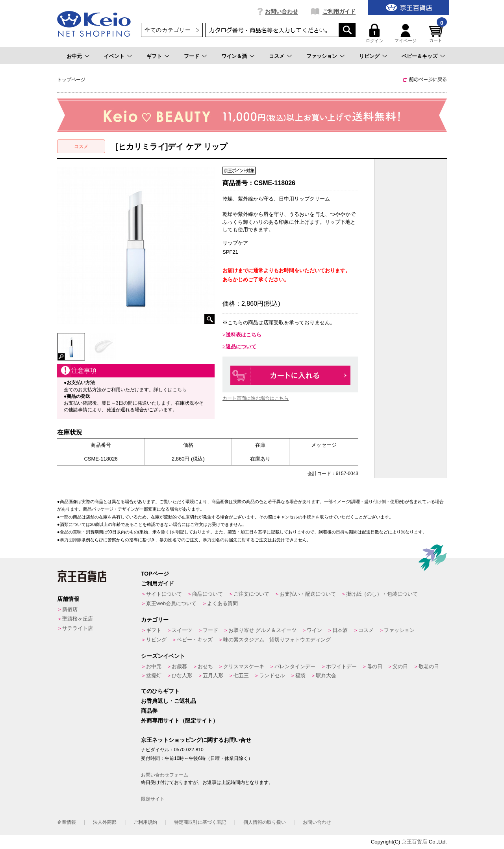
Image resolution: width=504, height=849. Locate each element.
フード (192, 56)
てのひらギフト (160, 691)
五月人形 (213, 675)
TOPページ (155, 574)
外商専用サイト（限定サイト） (180, 721)
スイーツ (182, 630)
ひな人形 (182, 675)
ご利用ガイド (339, 11)
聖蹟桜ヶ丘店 (78, 619)
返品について (241, 346)
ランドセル (272, 675)
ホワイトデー (341, 666)
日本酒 (340, 630)
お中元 (74, 56)
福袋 (300, 675)
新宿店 (70, 609)
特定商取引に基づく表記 (200, 822)
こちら (180, 390)
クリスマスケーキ (244, 666)
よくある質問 (222, 603)
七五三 (241, 675)
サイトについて (164, 594)
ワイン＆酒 (234, 56)
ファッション (322, 56)
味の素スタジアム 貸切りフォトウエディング (277, 640)
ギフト (154, 56)
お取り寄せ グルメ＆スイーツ (262, 630)
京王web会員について (171, 603)
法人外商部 (105, 822)
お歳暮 (179, 666)
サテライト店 (78, 628)
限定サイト (153, 799)
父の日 (400, 666)
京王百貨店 (414, 842)
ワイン (314, 630)
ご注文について (251, 594)
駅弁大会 (326, 675)
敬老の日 (429, 666)
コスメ (277, 56)
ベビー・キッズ (195, 640)
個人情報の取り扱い (265, 822)
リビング (369, 56)
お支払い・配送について (308, 594)
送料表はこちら (244, 335)
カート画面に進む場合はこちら (256, 398)
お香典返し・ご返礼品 (169, 701)
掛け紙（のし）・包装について (382, 594)
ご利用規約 (145, 822)
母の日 (375, 666)
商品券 (149, 711)
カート (437, 33)
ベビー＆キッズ (420, 56)
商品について (208, 594)
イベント (114, 56)
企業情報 (67, 822)
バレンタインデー (295, 666)
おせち (205, 666)
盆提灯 (154, 675)
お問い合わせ (282, 11)
